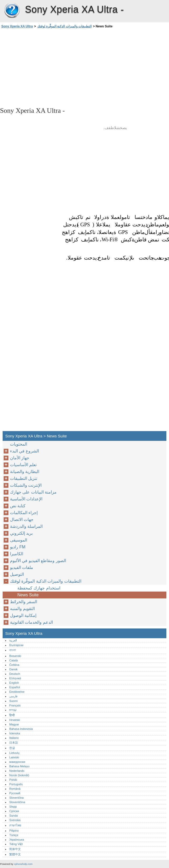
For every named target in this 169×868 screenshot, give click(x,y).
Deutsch (15, 674)
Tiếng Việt (16, 844)
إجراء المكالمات (24, 513)
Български (16, 645)
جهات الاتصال (22, 520)
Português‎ (16, 784)
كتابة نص (18, 506)
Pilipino (14, 831)
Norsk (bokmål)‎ (19, 775)
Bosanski (15, 656)
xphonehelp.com (23, 864)
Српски (14, 811)
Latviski (14, 757)
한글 (12, 748)
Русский (15, 793)
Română (15, 789)
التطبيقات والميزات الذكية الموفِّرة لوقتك (64, 26)
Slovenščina (17, 802)
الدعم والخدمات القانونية (31, 622)
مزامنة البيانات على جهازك (33, 492)
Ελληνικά (15, 678)
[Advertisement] (47, 67)
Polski (13, 780)
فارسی (13, 696)
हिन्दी (12, 715)
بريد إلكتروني (21, 533)
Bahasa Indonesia (21, 729)
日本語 (14, 743)
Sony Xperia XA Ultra (12, 11)
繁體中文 (15, 854)
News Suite (28, 595)
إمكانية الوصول (23, 615)
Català (13, 660)
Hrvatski (14, 720)
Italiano (14, 738)
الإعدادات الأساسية (26, 499)
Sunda (13, 816)
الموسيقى (19, 540)
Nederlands (17, 771)
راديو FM (18, 547)
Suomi (13, 701)
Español (14, 687)
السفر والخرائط (24, 602)
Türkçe (14, 835)
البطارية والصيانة (25, 472)
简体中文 (15, 849)
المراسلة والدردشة (26, 526)
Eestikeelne (17, 692)
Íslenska (15, 733)
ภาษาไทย (15, 825)
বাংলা (13, 650)
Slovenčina (16, 798)
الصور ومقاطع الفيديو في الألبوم (38, 561)
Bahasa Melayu (19, 766)
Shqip (13, 807)
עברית (13, 710)
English (14, 683)
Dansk (13, 669)
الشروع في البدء (24, 451)
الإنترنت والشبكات (26, 485)
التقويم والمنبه (22, 609)
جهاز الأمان (20, 458)
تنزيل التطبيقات (24, 478)
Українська (17, 840)
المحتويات (19, 444)
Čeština (14, 665)
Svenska (15, 820)
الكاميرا (17, 554)
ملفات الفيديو (22, 567)
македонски (17, 762)
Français (15, 705)
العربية (13, 640)
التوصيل (17, 574)
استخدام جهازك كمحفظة (39, 588)
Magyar (14, 724)
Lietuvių (14, 753)
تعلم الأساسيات (23, 465)
